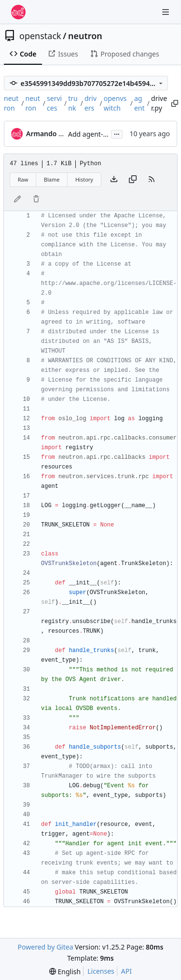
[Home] (18, 12)
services (54, 103)
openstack (40, 36)
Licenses (101, 971)
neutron (85, 36)
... (117, 133)
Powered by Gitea (46, 947)
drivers (90, 103)
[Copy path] (174, 103)
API (126, 971)
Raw (23, 179)
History (84, 179)
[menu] (65, 972)
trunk (73, 103)
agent (139, 103)
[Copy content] (133, 180)
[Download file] (114, 180)
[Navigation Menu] (167, 12)
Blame (52, 179)
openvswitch (115, 103)
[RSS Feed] (152, 180)
